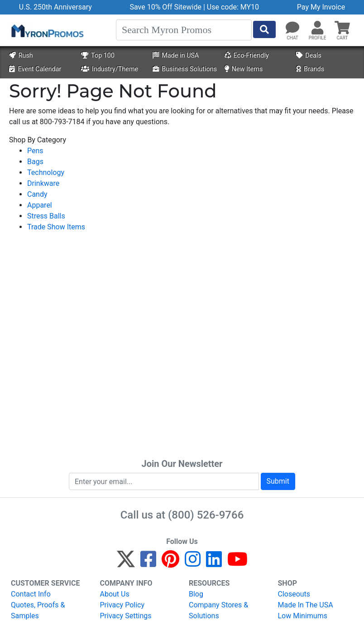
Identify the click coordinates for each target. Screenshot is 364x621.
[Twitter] (126, 563)
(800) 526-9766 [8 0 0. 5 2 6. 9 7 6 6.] (206, 515)
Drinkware (43, 183)
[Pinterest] (170, 563)
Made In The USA (306, 605)
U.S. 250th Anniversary (55, 7)
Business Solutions (185, 69)
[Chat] (292, 28)
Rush (21, 56)
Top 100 (98, 56)
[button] (317, 28)
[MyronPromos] (47, 30)
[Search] (184, 30)
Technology (46, 172)
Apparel (40, 205)
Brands (310, 69)
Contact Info (31, 594)
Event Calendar (35, 69)
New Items (244, 69)
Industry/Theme (110, 69)
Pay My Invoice (321, 7)
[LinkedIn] (214, 563)
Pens (35, 151)
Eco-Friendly (247, 56)
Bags (35, 162)
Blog (196, 594)
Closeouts (294, 594)
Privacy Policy (122, 605)
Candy (37, 194)
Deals (309, 56)
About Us (115, 594)
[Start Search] (264, 29)
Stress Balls (46, 216)
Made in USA (176, 56)
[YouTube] (237, 563)
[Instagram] (193, 563)
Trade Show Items (56, 227)
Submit (278, 481)
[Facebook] (148, 563)
